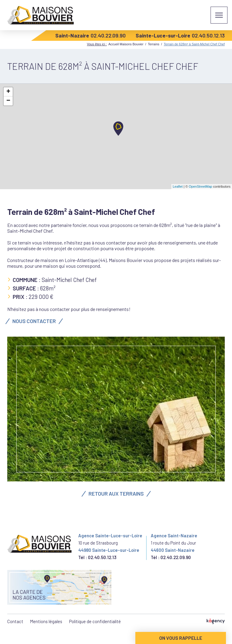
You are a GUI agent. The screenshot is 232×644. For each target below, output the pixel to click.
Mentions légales (46, 621)
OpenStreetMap (201, 186)
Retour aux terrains (116, 494)
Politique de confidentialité (95, 621)
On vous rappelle (181, 638)
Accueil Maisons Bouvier (126, 44)
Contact (15, 621)
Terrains (153, 44)
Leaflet (178, 186)
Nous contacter (34, 321)
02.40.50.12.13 (208, 35)
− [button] (8, 101)
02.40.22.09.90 (108, 35)
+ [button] (8, 92)
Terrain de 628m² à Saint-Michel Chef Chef (194, 44)
